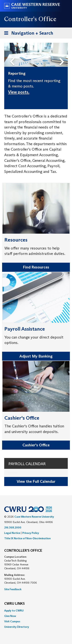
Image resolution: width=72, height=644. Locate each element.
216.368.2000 (13, 527)
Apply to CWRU (14, 611)
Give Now (10, 616)
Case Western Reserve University (34, 517)
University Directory (17, 627)
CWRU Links (14, 604)
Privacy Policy (31, 533)
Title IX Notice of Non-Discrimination (27, 538)
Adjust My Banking (36, 356)
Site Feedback (13, 589)
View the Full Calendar (36, 481)
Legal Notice (12, 533)
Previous (13, 56)
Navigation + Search (27, 34)
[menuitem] (36, 611)
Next (62, 56)
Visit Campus (12, 621)
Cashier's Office (36, 445)
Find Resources (36, 267)
